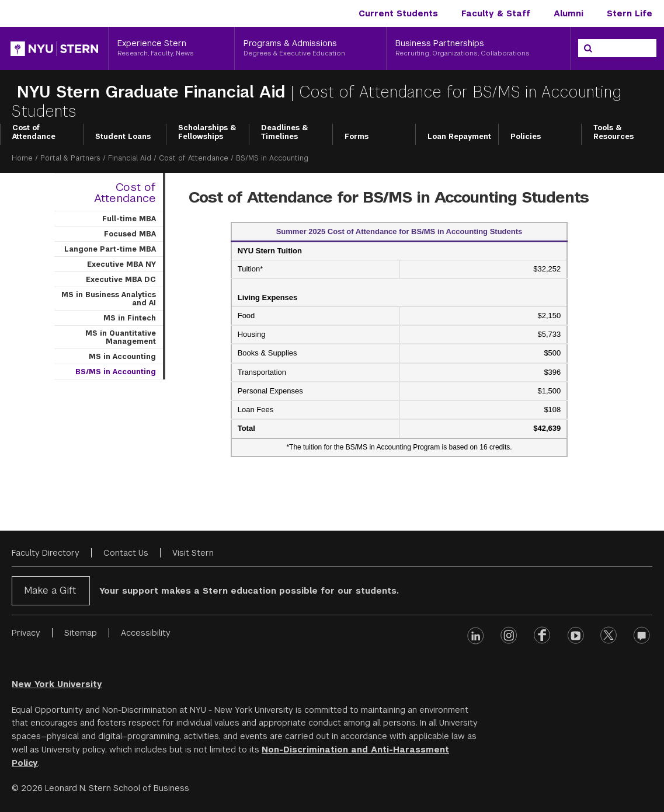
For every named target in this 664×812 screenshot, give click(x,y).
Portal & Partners (70, 158)
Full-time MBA (129, 219)
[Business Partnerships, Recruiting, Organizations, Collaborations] (478, 48)
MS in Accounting (122, 357)
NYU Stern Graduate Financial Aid (151, 92)
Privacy (26, 633)
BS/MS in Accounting (116, 372)
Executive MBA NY (121, 264)
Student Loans (123, 137)
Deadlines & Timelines (285, 133)
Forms (357, 137)
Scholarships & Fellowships (207, 133)
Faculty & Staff (496, 13)
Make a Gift (50, 590)
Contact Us (126, 553)
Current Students (398, 13)
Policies (526, 137)
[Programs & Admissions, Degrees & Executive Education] (310, 48)
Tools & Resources (613, 133)
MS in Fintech (130, 318)
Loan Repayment (459, 137)
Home (22, 158)
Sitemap (81, 633)
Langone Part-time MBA (110, 249)
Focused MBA (130, 234)
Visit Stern (193, 553)
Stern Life (630, 13)
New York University (57, 684)
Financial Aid (130, 158)
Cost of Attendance (34, 133)
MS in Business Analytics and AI (109, 299)
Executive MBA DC (121, 280)
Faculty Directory (46, 553)
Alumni (569, 13)
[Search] (588, 48)
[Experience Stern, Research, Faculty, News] (171, 48)
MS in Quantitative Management (121, 337)
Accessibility (146, 633)
